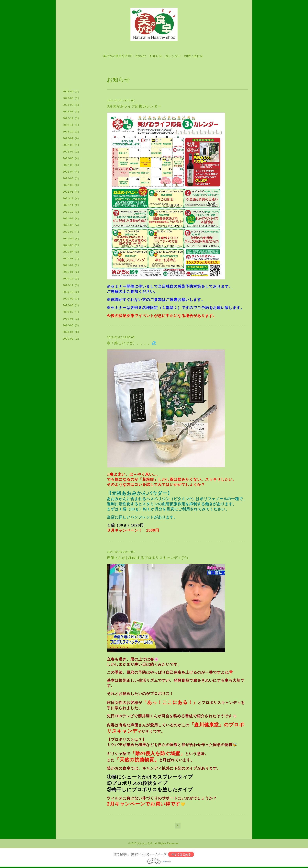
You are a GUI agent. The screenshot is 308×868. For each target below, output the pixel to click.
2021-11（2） (72, 205)
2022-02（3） (72, 185)
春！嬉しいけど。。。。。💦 (132, 343)
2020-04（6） (72, 332)
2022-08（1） (72, 145)
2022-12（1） (72, 118)
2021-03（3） (72, 259)
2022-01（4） (72, 192)
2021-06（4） (72, 238)
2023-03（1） (72, 98)
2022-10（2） (72, 132)
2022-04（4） (72, 172)
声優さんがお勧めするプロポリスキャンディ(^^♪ (148, 558)
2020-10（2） (72, 292)
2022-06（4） (72, 158)
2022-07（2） (72, 152)
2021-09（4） (72, 218)
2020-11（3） (72, 285)
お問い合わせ (193, 56)
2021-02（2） (72, 265)
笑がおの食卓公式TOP (118, 56)
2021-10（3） (72, 212)
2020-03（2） (72, 339)
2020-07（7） (72, 312)
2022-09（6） (72, 138)
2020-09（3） (72, 299)
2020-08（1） (72, 305)
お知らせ (156, 56)
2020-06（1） (72, 319)
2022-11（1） (72, 125)
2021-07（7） (72, 232)
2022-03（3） (72, 178)
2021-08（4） (72, 225)
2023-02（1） (72, 105)
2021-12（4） (72, 198)
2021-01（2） (72, 272)
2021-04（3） (72, 252)
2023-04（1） (72, 91)
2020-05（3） (72, 325)
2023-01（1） (72, 112)
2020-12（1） (72, 279)
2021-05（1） (72, 245)
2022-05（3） (72, 165)
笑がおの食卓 (145, 843)
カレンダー (173, 56)
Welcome (141, 56)
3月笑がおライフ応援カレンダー (134, 106)
